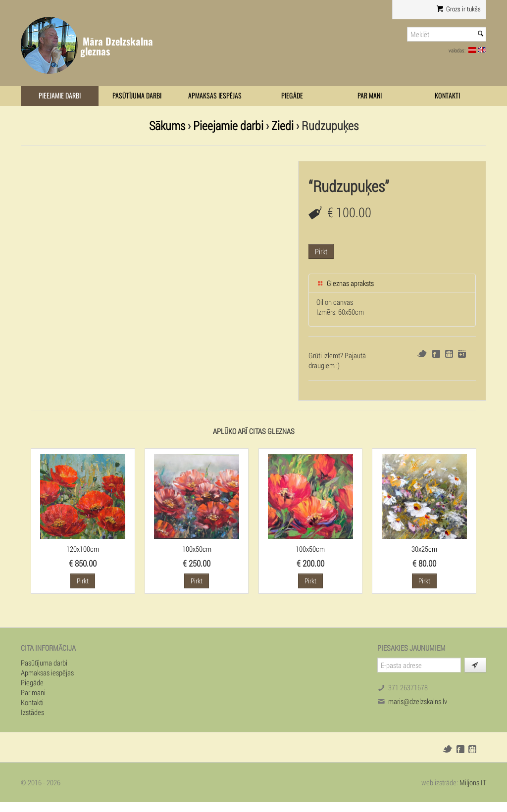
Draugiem (449, 354)
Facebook (436, 354)
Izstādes (32, 712)
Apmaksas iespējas (215, 96)
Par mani (370, 96)
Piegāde (292, 96)
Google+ (462, 354)
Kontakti (447, 96)
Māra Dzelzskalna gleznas (117, 46)
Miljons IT (473, 782)
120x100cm (83, 549)
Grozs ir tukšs (459, 9)
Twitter (422, 354)
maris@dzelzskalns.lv (418, 701)
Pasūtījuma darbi (137, 96)
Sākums (167, 125)
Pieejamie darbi (60, 96)
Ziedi (282, 125)
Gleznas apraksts (345, 283)
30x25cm (424, 549)
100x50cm (197, 549)
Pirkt (321, 251)
